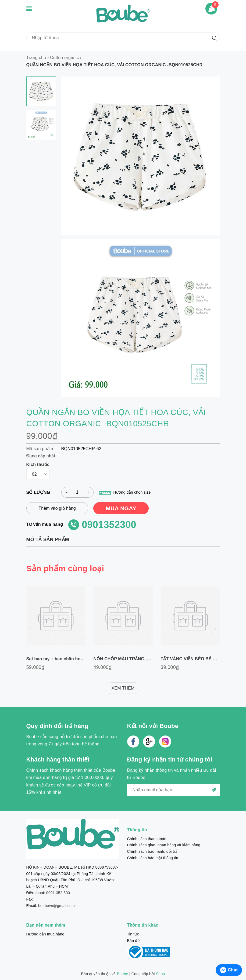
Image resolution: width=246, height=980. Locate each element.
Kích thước (38, 465)
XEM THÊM (123, 688)
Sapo (161, 974)
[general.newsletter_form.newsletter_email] (174, 790)
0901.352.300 (58, 893)
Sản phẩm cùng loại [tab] (65, 568)
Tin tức (133, 934)
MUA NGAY (121, 508)
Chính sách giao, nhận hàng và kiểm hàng (164, 845)
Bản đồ (133, 941)
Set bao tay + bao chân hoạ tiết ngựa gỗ (68, 659)
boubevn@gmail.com (56, 906)
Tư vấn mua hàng (45, 524)
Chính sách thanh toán (147, 839)
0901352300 (109, 525)
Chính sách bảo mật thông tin (153, 858)
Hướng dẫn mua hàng (45, 934)
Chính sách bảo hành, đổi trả (152, 851)
